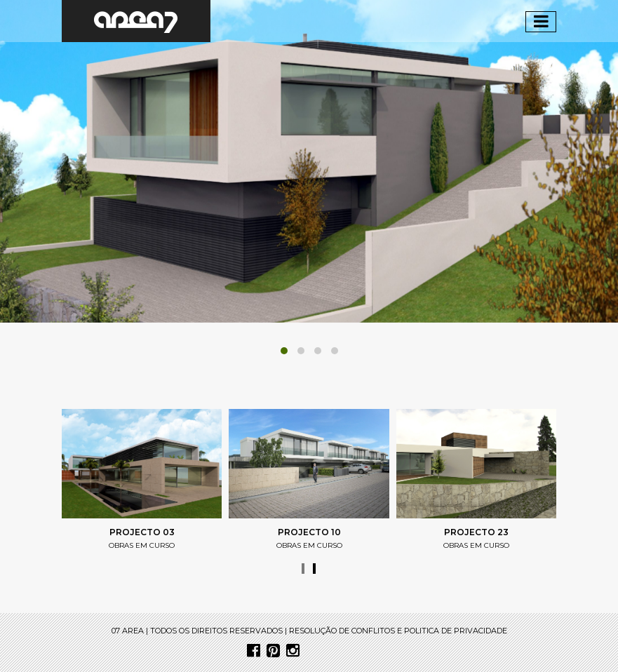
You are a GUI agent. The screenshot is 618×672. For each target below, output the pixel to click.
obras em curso (142, 545)
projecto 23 (476, 532)
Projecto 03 (142, 532)
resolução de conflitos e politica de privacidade (398, 631)
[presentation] (303, 569)
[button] (284, 351)
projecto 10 (309, 532)
